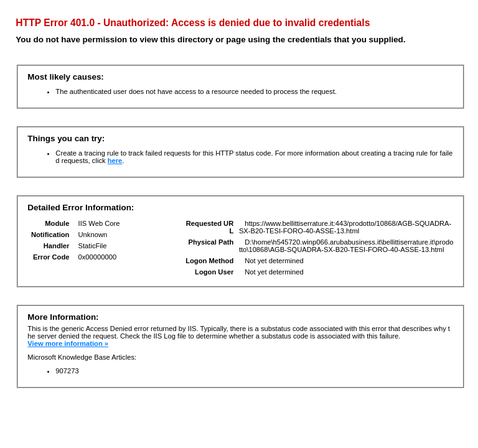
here (115, 161)
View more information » (68, 343)
